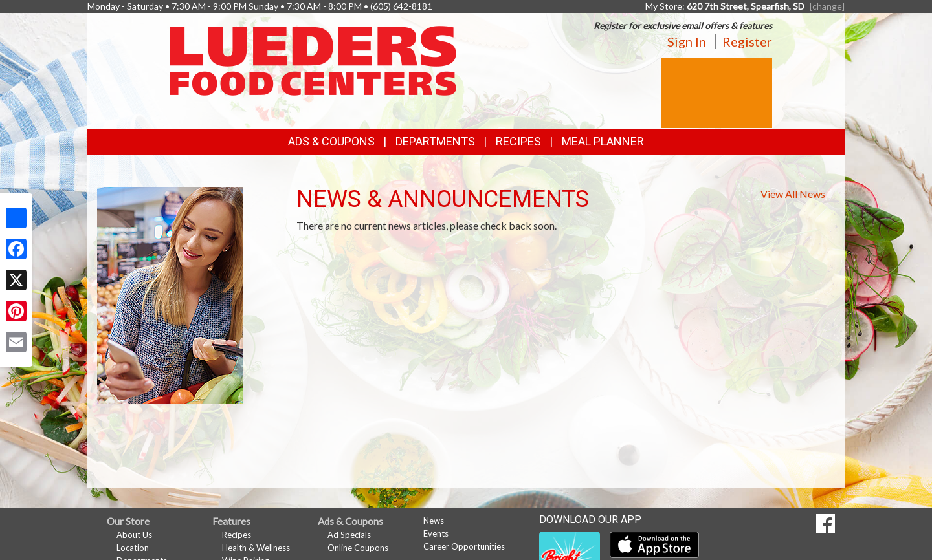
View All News (793, 194)
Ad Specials (349, 535)
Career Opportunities (464, 546)
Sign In (687, 41)
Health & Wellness (256, 548)
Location (133, 548)
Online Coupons (358, 548)
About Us (134, 535)
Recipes (518, 141)
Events (436, 533)
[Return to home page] (314, 60)
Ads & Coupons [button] (331, 141)
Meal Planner (603, 141)
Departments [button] (435, 141)
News (434, 521)
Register (747, 41)
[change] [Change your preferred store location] (827, 6)
